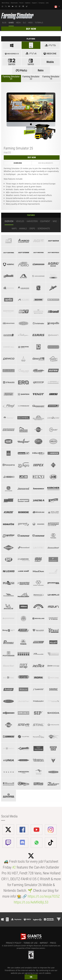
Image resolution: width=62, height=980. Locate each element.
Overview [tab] (18, 163)
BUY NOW (31, 29)
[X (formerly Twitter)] (6, 6)
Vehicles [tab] (20, 221)
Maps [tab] (14, 229)
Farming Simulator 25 (11, 78)
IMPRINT (44, 943)
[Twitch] (20, 6)
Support (34, 3)
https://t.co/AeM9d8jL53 (31, 902)
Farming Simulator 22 (31, 78)
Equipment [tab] (45, 221)
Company (41, 3)
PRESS (53, 943)
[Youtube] (13, 6)
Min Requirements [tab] (46, 163)
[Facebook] (9, 6)
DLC (25, 23)
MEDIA (18, 23)
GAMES (11, 23)
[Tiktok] (27, 6)
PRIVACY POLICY (14, 943)
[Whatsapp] (3, 6)
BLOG (4, 23)
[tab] (9, 241)
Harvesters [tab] (32, 221)
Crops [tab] (32, 229)
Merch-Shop (5, 3)
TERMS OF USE (31, 943)
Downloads (14, 3)
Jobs (47, 3)
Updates (28, 3)
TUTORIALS (39, 23)
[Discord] (23, 6)
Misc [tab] (55, 221)
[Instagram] (16, 6)
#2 (14, 867)
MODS (30, 23)
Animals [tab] (23, 229)
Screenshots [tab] (44, 229)
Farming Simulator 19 (51, 78)
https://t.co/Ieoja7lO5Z (44, 896)
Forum (21, 3)
